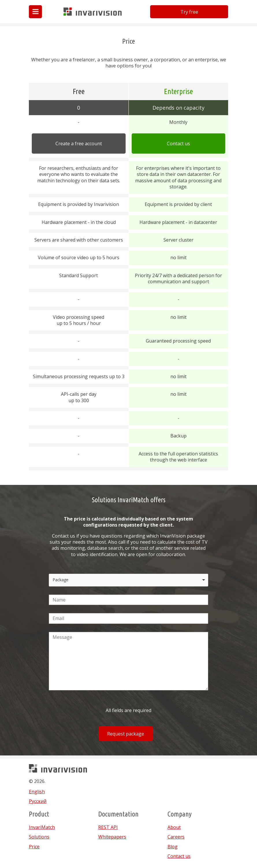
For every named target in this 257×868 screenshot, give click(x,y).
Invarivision (76, 15)
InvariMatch (42, 827)
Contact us (178, 144)
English (37, 792)
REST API (108, 827)
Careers (176, 837)
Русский (38, 801)
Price (34, 847)
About (174, 827)
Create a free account (79, 144)
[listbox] (128, 580)
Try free (189, 12)
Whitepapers (112, 837)
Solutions (39, 837)
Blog (173, 847)
